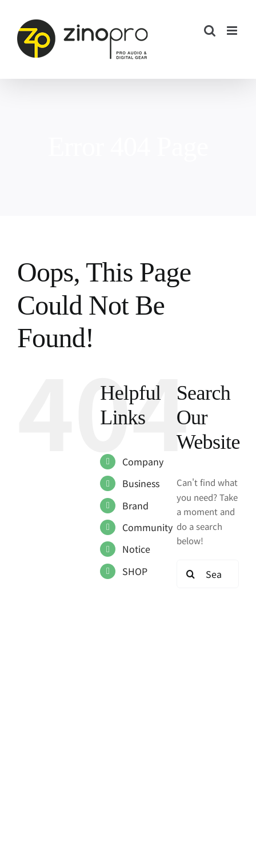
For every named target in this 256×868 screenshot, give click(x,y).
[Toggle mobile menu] (233, 31)
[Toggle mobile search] (210, 31)
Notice (136, 549)
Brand (135, 505)
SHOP (135, 571)
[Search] (191, 574)
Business (141, 483)
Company (143, 461)
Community (147, 527)
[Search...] (208, 574)
